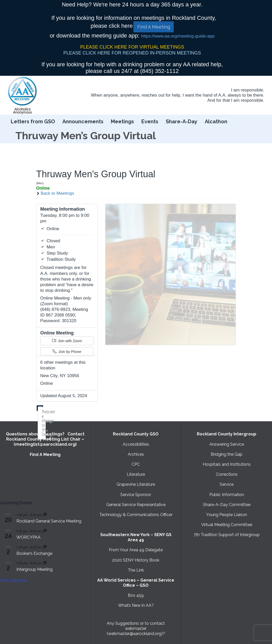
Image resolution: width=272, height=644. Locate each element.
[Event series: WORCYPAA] (45, 531)
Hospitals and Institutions (227, 464)
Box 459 (136, 595)
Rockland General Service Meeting (49, 521)
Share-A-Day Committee (227, 505)
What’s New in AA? (136, 605)
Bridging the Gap (227, 454)
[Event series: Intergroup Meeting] (45, 563)
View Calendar (14, 580)
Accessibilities (136, 444)
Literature (136, 474)
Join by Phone (67, 351)
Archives (136, 454)
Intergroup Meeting (35, 569)
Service (227, 484)
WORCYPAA (28, 537)
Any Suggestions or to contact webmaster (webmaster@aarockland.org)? (136, 628)
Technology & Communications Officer (136, 515)
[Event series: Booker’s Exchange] (45, 547)
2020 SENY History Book (136, 560)
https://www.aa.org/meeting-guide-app (178, 36)
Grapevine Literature (136, 484)
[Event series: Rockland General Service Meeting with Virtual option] (45, 515)
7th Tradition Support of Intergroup (227, 535)
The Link (136, 570)
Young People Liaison (227, 515)
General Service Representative (136, 505)
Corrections (227, 474)
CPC (136, 464)
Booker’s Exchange (34, 553)
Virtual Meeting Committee (227, 525)
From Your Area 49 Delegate (136, 550)
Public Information (227, 495)
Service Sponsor (136, 495)
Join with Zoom (67, 341)
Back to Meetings (55, 193)
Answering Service (227, 444)
